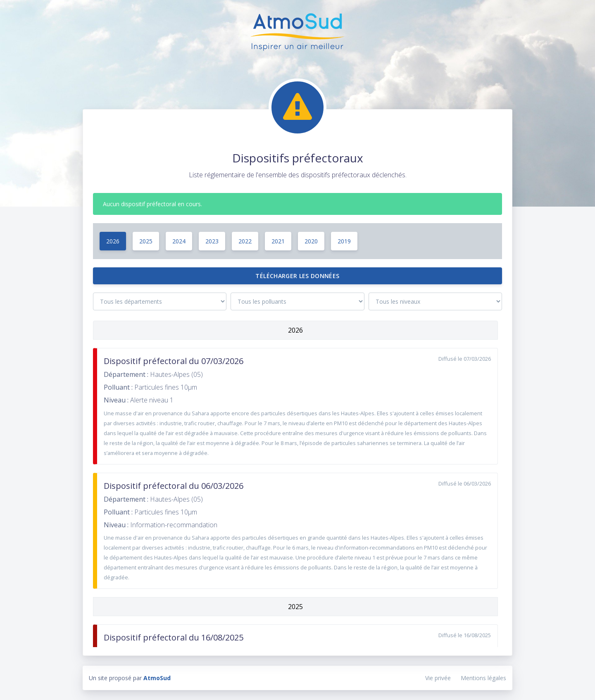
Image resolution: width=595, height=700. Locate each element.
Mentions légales (483, 678)
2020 (311, 241)
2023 (212, 241)
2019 (344, 241)
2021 (278, 241)
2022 (245, 241)
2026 (113, 241)
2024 (179, 241)
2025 (146, 241)
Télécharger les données (297, 276)
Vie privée (438, 678)
